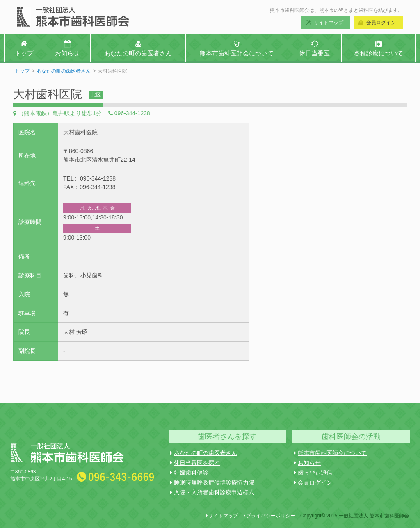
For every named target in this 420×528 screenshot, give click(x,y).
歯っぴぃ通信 (313, 473)
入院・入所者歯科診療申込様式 (212, 492)
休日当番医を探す (195, 463)
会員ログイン (381, 23)
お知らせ (307, 463)
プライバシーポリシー (269, 516)
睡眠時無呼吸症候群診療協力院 (212, 482)
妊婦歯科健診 (189, 473)
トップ (22, 71)
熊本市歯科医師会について (330, 453)
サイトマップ (329, 23)
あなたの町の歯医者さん (64, 71)
